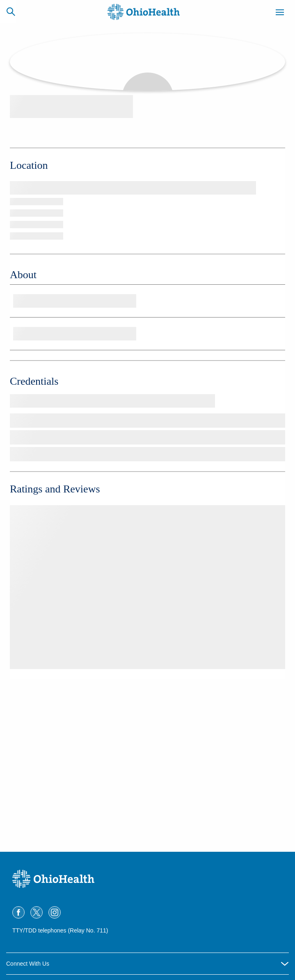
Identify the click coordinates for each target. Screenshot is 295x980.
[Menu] (280, 14)
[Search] (11, 11)
